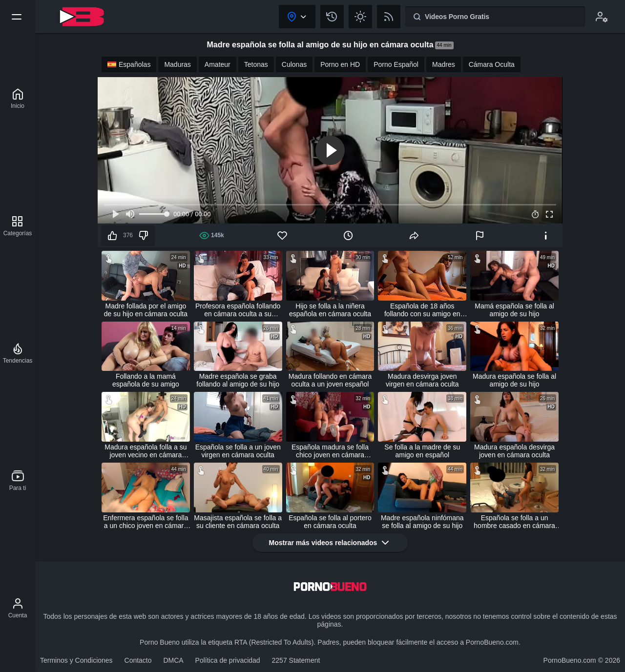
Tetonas (256, 64)
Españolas (129, 64)
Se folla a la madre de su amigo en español (422, 451)
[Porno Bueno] (18, 99)
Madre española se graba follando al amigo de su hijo (238, 380)
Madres (444, 64)
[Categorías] (18, 226)
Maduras (177, 64)
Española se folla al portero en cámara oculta (330, 522)
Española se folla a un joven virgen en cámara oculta (238, 451)
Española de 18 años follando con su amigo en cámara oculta (422, 310)
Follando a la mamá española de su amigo (146, 380)
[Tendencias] (18, 353)
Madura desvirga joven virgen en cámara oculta (422, 380)
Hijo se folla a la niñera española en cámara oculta (330, 310)
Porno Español (396, 64)
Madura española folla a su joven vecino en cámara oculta (146, 451)
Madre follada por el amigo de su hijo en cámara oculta (146, 310)
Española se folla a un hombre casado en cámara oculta (514, 522)
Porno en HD (340, 64)
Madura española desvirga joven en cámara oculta (514, 451)
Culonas (294, 64)
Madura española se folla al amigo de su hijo (514, 380)
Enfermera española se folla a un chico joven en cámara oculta (146, 522)
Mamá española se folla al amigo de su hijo (514, 310)
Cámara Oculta (492, 64)
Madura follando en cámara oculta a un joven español (330, 380)
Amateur (218, 64)
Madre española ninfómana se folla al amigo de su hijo (422, 522)
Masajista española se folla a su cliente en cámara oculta (238, 522)
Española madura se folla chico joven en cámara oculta (330, 451)
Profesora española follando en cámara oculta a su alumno (238, 310)
